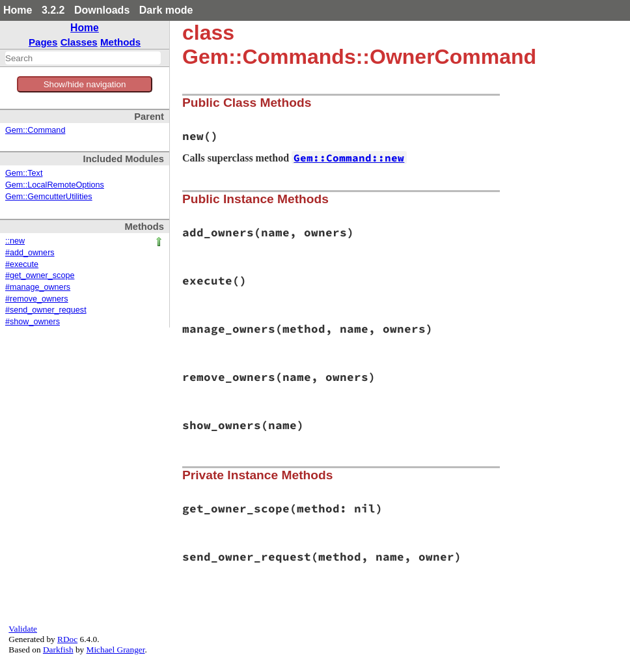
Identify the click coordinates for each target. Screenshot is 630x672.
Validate (23, 629)
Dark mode (166, 10)
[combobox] (83, 58)
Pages (43, 42)
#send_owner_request (46, 310)
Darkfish (58, 650)
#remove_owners (37, 299)
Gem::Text (24, 173)
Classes (79, 42)
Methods (120, 42)
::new (15, 241)
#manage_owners (38, 287)
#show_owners (33, 322)
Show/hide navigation (85, 84)
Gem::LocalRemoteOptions (55, 185)
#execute (22, 264)
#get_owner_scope (40, 275)
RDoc (67, 639)
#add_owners (30, 253)
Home (18, 10)
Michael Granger (116, 650)
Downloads (102, 10)
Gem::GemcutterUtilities (49, 197)
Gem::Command (35, 130)
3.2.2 (53, 10)
